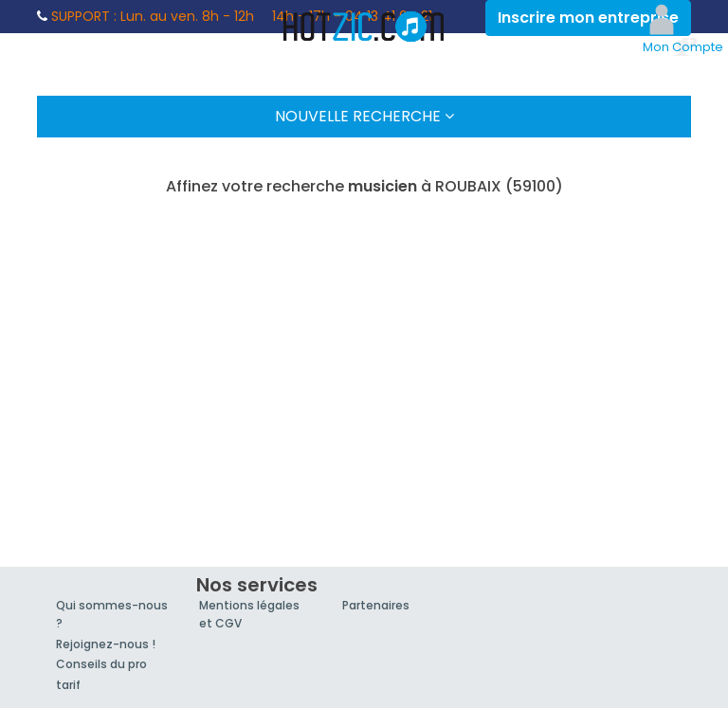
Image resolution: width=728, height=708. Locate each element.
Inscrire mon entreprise (588, 18)
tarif (68, 685)
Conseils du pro (101, 664)
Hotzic (364, 27)
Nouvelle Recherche (364, 116)
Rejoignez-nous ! (106, 644)
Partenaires (376, 605)
